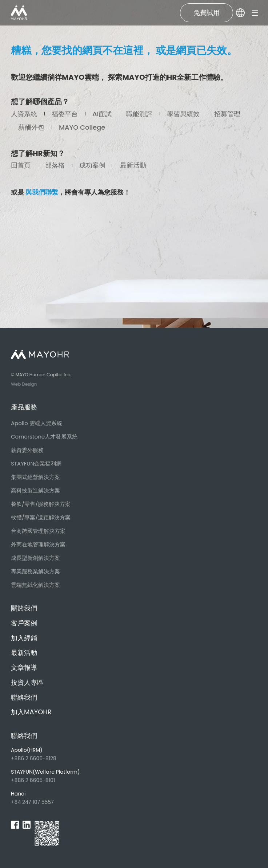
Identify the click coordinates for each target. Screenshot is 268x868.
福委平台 (65, 114)
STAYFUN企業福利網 (36, 464)
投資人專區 (27, 682)
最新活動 (133, 165)
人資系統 (24, 114)
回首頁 (21, 165)
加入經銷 (24, 638)
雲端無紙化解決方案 (35, 585)
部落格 (55, 165)
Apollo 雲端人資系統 (37, 423)
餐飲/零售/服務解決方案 (41, 504)
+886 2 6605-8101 (56, 776)
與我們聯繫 (42, 192)
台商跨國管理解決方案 (38, 531)
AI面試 (102, 114)
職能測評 (139, 114)
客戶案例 (24, 623)
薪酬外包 (31, 127)
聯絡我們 (24, 697)
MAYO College (82, 127)
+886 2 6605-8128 (56, 754)
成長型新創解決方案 (35, 558)
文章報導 (24, 667)
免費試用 (207, 13)
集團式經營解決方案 (35, 477)
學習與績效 (183, 114)
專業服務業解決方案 (35, 571)
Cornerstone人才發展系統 (44, 437)
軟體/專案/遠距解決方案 (41, 517)
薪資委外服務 (27, 450)
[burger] (255, 13)
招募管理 (227, 114)
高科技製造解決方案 (35, 490)
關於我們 (24, 608)
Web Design (24, 384)
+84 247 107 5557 (56, 798)
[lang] (240, 13)
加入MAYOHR (31, 712)
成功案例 (92, 165)
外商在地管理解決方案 (38, 544)
